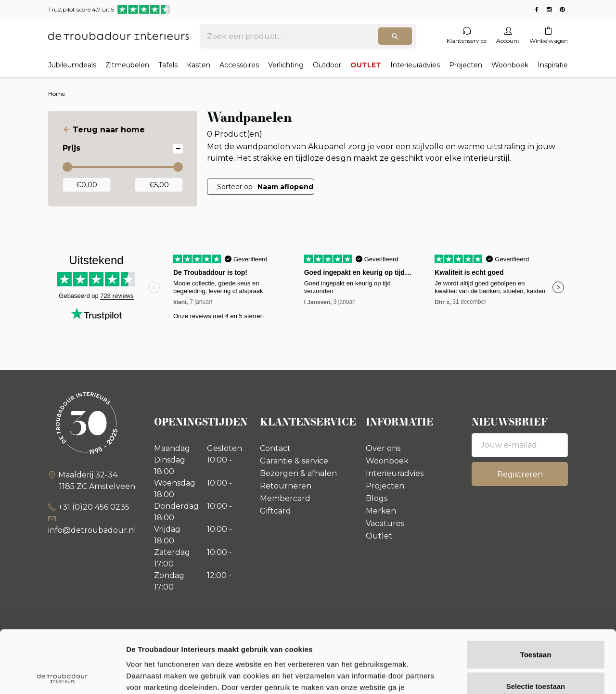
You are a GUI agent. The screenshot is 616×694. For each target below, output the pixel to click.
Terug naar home (109, 130)
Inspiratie (553, 65)
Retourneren (286, 486)
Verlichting (286, 65)
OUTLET (366, 65)
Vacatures (385, 523)
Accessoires (239, 65)
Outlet (379, 536)
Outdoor (327, 65)
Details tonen (520, 675)
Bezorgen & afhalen (298, 473)
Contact (275, 448)
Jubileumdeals (72, 65)
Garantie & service (294, 461)
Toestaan (536, 592)
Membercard (285, 498)
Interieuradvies (415, 65)
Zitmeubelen (127, 65)
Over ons (383, 448)
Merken (381, 511)
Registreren (520, 474)
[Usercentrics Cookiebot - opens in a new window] (62, 675)
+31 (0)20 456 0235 (94, 507)
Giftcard (276, 511)
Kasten (199, 65)
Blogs (377, 498)
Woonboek (510, 65)
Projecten (466, 65)
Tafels (168, 65)
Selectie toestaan (536, 623)
